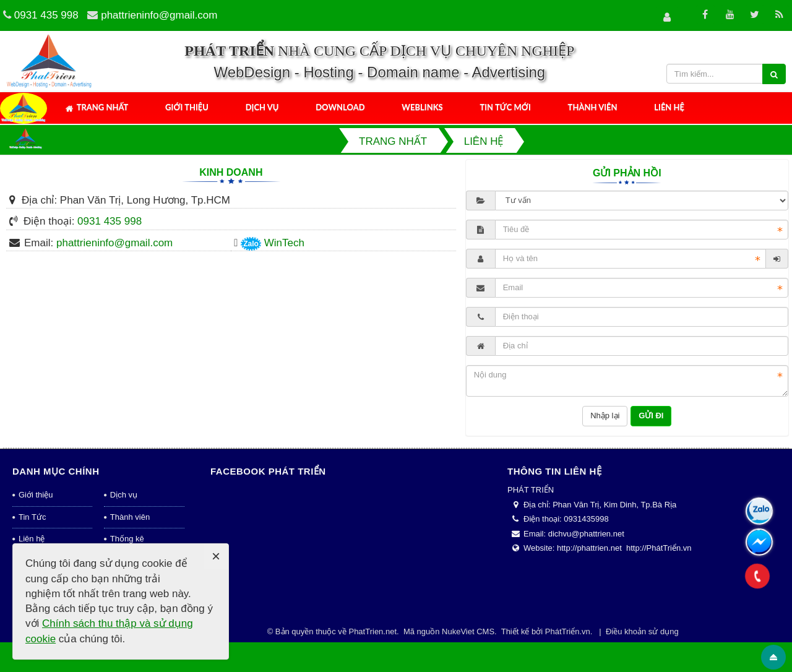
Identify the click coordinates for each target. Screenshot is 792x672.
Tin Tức (32, 517)
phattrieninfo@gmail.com (159, 15)
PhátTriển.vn (568, 631)
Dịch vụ (262, 107)
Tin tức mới (505, 107)
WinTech (284, 243)
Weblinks (422, 107)
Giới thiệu (187, 107)
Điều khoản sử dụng (642, 631)
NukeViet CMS (468, 631)
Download (340, 107)
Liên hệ (669, 107)
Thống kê (127, 539)
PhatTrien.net (372, 631)
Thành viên (593, 107)
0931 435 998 (46, 15)
